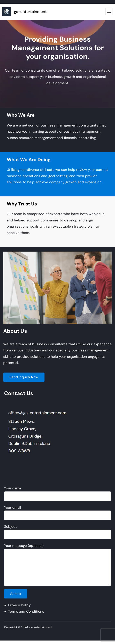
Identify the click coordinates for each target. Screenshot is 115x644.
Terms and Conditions (26, 611)
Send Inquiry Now (24, 377)
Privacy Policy (19, 605)
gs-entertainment (30, 12)
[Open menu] (109, 12)
